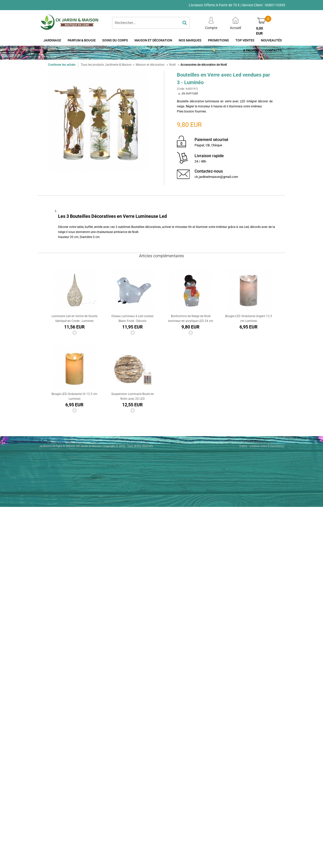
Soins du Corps (115, 40)
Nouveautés (271, 40)
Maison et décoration (153, 40)
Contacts (274, 50)
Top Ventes (245, 40)
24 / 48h (200, 161)
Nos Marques (190, 40)
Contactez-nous (209, 171)
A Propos (251, 50)
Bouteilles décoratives (146, 227)
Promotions (218, 40)
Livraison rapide (209, 156)
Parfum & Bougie (82, 40)
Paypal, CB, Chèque (208, 145)
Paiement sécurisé (211, 140)
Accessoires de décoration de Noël (204, 65)
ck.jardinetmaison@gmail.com (216, 177)
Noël (173, 65)
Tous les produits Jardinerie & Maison (106, 65)
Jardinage (52, 40)
